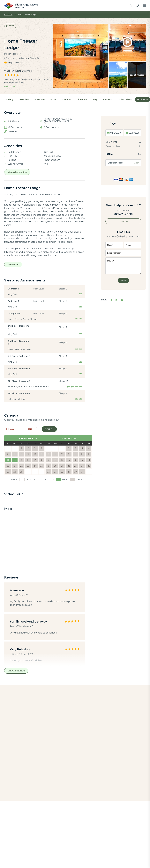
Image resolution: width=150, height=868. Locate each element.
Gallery (10, 99)
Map (95, 99)
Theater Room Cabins (43, 835)
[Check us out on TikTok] (115, 826)
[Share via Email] (122, 300)
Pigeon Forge (75, 815)
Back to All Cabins (75, 782)
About (53, 99)
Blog (34, 847)
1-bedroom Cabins (41, 815)
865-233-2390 (116, 832)
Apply (137, 163)
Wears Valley (74, 823)
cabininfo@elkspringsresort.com (123, 236)
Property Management (80, 863)
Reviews (107, 99)
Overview (24, 99)
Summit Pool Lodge (110, 736)
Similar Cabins (124, 99)
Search (49, 429)
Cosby (71, 819)
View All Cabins (39, 811)
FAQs (70, 859)
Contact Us (73, 851)
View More (13, 264)
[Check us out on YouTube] (109, 819)
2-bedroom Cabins (41, 819)
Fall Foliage (37, 863)
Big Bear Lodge (18, 736)
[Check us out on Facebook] (109, 813)
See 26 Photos (137, 75)
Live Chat (123, 221)
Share (10, 26)
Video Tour (82, 99)
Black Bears (37, 859)
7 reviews (16, 63)
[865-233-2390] (138, 6)
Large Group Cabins (42, 831)
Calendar (67, 99)
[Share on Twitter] (116, 300)
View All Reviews (16, 671)
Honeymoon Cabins (42, 827)
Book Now (142, 99)
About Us (72, 847)
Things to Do (38, 851)
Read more (10, 86)
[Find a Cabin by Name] (131, 6)
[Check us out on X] (115, 813)
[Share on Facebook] (111, 300)
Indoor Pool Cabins (42, 823)
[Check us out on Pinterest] (115, 819)
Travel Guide (38, 855)
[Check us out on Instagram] (109, 826)
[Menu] (144, 6)
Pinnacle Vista (62, 736)
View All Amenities (17, 172)
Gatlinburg (73, 811)
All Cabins (8, 15)
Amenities (40, 99)
